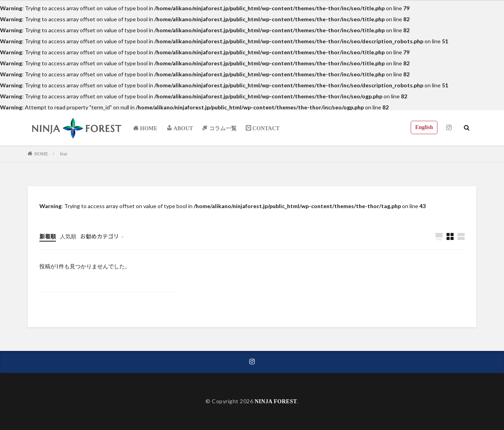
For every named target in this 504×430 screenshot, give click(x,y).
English (424, 127)
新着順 (48, 237)
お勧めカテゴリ (100, 236)
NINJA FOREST (276, 401)
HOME (41, 154)
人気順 (68, 237)
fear (64, 154)
